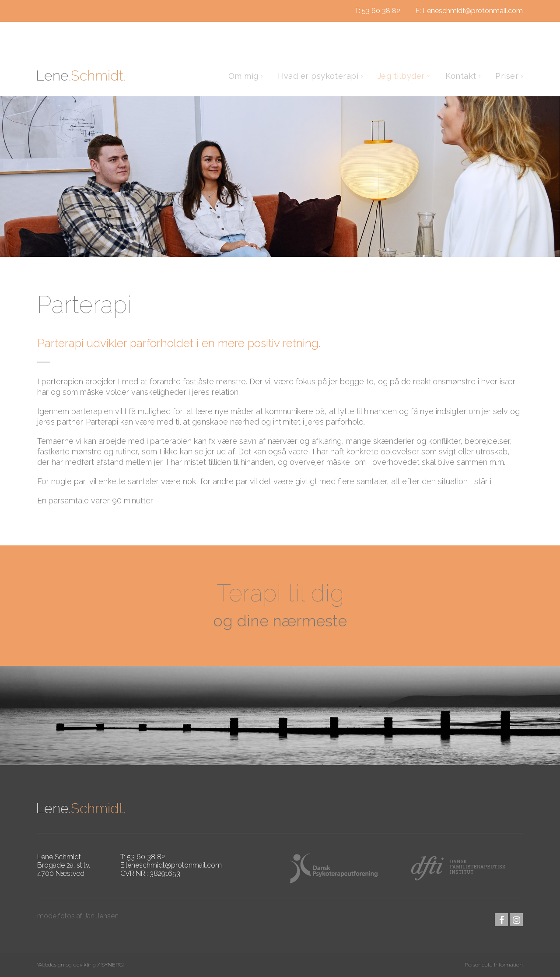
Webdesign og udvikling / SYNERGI (80, 965)
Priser (508, 76)
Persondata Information (494, 965)
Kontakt (462, 76)
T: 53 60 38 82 (377, 11)
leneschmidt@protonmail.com (174, 865)
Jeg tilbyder (402, 76)
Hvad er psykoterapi (319, 76)
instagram (516, 920)
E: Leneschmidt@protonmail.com (469, 11)
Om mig (245, 76)
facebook (501, 920)
